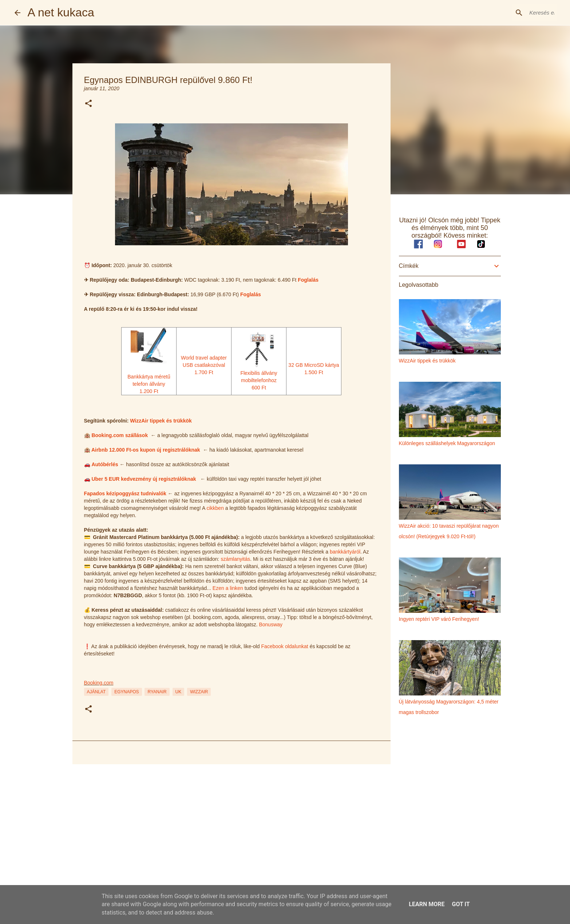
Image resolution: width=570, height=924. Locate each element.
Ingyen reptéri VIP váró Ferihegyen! (439, 619)
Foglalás (308, 280)
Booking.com (99, 683)
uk (179, 692)
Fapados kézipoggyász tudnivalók (125, 493)
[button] (88, 104)
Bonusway (271, 624)
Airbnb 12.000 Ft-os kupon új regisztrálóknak (146, 450)
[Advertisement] (231, 826)
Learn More (427, 904)
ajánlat (96, 692)
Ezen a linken (228, 588)
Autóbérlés (105, 464)
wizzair (199, 692)
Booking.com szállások (120, 435)
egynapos (126, 692)
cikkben (215, 508)
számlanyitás (235, 559)
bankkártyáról (345, 552)
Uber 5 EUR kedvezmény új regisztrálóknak (144, 479)
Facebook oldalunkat (285, 646)
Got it (461, 904)
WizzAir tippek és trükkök (161, 421)
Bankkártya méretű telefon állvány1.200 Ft (149, 377)
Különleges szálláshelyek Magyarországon (447, 443)
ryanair (157, 692)
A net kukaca (61, 12)
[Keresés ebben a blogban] (519, 13)
